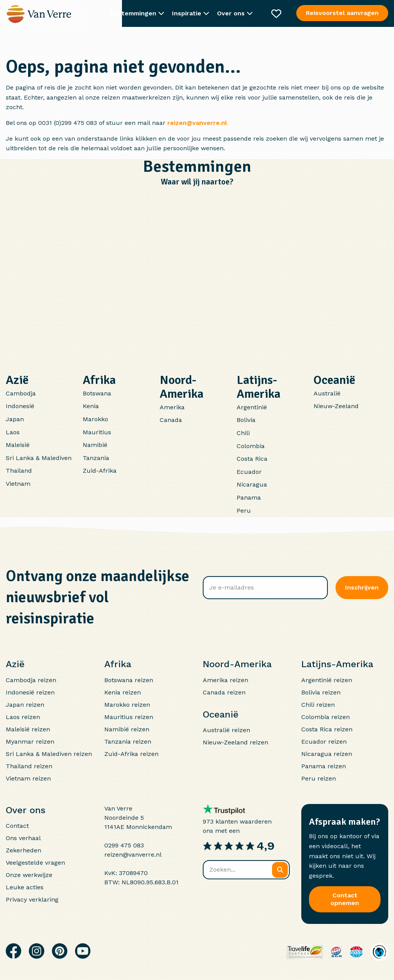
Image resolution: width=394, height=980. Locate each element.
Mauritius (97, 432)
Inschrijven (362, 587)
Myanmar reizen (30, 742)
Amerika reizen (225, 680)
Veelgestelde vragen (35, 863)
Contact (17, 826)
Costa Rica (252, 459)
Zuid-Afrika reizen (131, 754)
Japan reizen (25, 705)
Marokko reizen (127, 705)
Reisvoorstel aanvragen (342, 13)
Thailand (19, 471)
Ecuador (249, 472)
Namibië (95, 445)
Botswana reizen (129, 680)
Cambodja (21, 393)
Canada (171, 420)
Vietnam (18, 484)
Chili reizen (318, 705)
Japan (15, 419)
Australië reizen (226, 730)
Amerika (172, 407)
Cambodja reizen (31, 680)
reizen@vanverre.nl (197, 123)
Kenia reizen (123, 692)
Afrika (99, 380)
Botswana (97, 393)
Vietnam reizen (28, 778)
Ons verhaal (23, 838)
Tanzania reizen (128, 742)
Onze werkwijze (29, 875)
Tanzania (96, 458)
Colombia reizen (326, 717)
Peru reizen (319, 778)
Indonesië (20, 406)
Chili (243, 433)
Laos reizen (23, 717)
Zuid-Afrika (100, 471)
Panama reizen (324, 766)
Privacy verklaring (32, 899)
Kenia (91, 406)
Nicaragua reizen (327, 754)
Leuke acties (25, 887)
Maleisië (18, 445)
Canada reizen (224, 692)
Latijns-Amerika (259, 387)
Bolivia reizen (321, 692)
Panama (249, 497)
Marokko (95, 419)
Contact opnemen (345, 899)
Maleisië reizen (28, 729)
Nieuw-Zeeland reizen (235, 742)
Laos (13, 432)
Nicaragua (252, 484)
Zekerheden (23, 850)
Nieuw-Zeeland (336, 406)
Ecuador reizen (324, 742)
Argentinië (252, 407)
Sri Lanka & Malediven (39, 458)
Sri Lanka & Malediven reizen (49, 754)
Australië (327, 393)
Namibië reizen (127, 729)
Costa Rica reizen (327, 729)
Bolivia (246, 420)
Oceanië (334, 380)
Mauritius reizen (129, 717)
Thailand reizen (29, 766)
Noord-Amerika (182, 387)
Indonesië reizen (30, 692)
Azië (17, 380)
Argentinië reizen (327, 680)
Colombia (251, 446)
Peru (244, 511)
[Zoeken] (280, 870)
